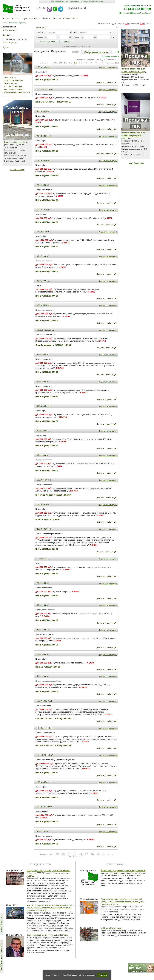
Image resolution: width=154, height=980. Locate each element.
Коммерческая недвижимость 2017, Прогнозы (47, 935)
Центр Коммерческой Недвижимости (22, 8)
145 (66, 63)
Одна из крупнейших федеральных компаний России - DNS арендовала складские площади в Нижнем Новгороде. (123, 902)
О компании (35, 19)
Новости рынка (114, 864)
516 (127, 23)
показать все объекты (110, 56)
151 (96, 63)
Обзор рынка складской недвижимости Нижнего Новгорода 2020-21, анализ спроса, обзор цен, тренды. (48, 873)
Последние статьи (40, 864)
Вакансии (47, 19)
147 (76, 63)
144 (60, 63)
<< (50, 63)
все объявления (17, 170)
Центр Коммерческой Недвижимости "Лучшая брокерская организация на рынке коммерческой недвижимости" (17, 86)
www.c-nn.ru (126, 13)
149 (86, 63)
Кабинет (67, 19)
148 (81, 63)
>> (102, 63)
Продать (7, 35)
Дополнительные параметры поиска (74, 46)
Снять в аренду (10, 42)
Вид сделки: (40, 32)
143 (55, 63)
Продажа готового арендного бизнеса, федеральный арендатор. (134, 136)
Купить (6, 47)
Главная (5, 23)
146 (71, 63)
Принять (103, 975)
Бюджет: (77, 37)
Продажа (15, 19)
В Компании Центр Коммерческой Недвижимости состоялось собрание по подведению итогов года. (123, 872)
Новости (57, 19)
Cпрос (24, 19)
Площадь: (40, 37)
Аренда (6, 19)
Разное (76, 19)
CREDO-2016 (10, 78)
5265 (142, 23)
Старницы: (44, 63)
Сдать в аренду (10, 30)
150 (91, 63)
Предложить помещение (108, 68)
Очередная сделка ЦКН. (112, 928)
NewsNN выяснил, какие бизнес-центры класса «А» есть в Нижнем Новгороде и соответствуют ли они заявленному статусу (50, 908)
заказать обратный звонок (142, 13)
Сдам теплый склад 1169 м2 (16, 142)
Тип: (76, 32)
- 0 (95, 52)
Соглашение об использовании (81, 975)
